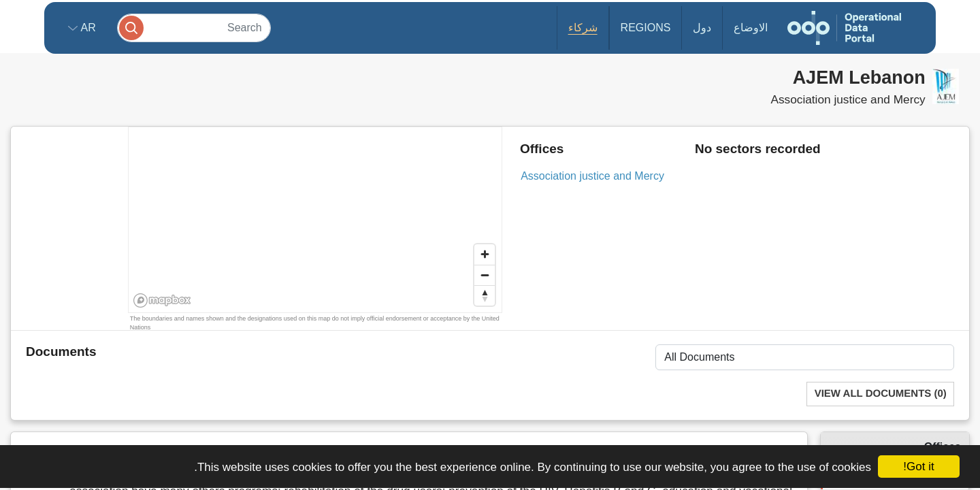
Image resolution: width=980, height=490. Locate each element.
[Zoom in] (485, 255)
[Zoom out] (485, 275)
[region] (316, 220)
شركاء (583, 28)
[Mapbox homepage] (162, 300)
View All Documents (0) (881, 394)
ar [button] (87, 28)
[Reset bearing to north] (485, 295)
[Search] (194, 28)
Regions (646, 28)
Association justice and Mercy (592, 176)
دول (702, 28)
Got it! (918, 467)
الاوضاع (751, 28)
